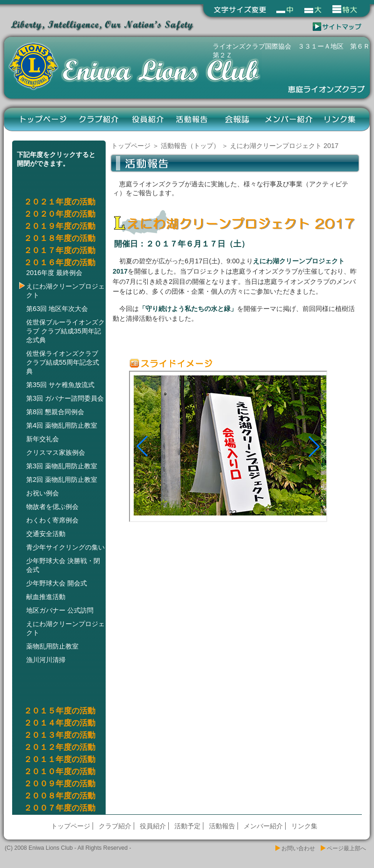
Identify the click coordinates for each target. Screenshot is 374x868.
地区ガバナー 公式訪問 (60, 610)
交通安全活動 (46, 534)
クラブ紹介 (99, 119)
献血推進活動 (46, 597)
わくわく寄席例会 (52, 520)
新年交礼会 (43, 439)
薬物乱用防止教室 (52, 646)
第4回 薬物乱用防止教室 (62, 425)
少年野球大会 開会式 (57, 583)
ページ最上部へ (346, 848)
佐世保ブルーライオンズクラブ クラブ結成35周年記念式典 (65, 331)
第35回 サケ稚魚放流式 (60, 385)
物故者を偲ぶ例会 (52, 507)
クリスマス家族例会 (56, 452)
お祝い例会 (43, 493)
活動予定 (187, 826)
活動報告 (192, 119)
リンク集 (340, 119)
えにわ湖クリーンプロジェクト (65, 291)
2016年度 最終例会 (54, 273)
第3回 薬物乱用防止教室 (62, 466)
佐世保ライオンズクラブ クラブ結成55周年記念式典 (63, 362)
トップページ (43, 119)
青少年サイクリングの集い (65, 547)
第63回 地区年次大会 (57, 309)
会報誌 (237, 119)
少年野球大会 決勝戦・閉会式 (63, 565)
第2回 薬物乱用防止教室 (62, 480)
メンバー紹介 (288, 119)
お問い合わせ (298, 848)
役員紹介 (148, 119)
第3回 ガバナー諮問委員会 (65, 398)
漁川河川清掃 (46, 660)
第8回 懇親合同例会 (55, 412)
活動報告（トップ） (190, 146)
